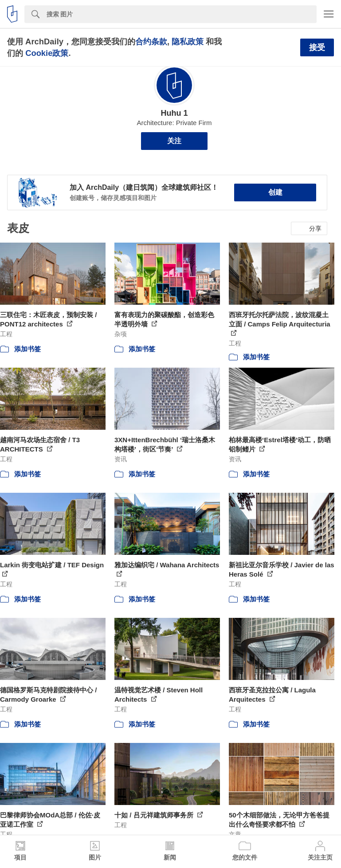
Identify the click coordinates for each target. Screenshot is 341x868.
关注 (174, 141)
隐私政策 (188, 41)
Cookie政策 (47, 53)
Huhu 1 (174, 113)
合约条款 (151, 41)
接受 (317, 47)
